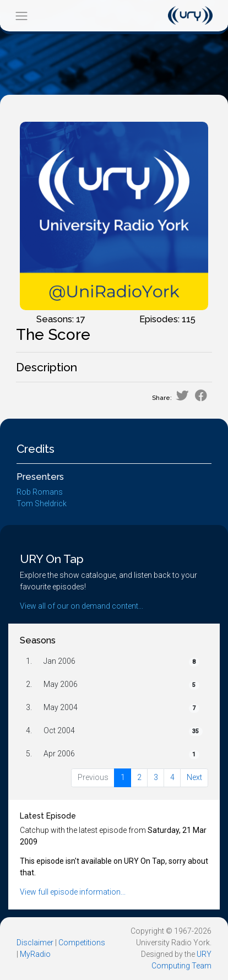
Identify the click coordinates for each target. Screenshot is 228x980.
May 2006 (61, 684)
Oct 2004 (59, 730)
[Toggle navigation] (21, 16)
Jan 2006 (59, 661)
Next (194, 777)
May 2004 (61, 707)
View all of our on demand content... (82, 606)
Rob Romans (40, 492)
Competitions (82, 943)
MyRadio (35, 954)
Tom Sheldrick (42, 503)
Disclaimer (35, 943)
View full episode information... (73, 892)
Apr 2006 (59, 754)
